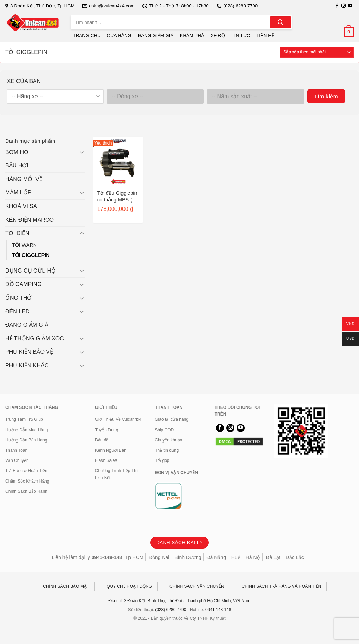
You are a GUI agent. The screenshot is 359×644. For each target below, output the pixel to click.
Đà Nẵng (216, 557)
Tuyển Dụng (107, 430)
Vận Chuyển (17, 460)
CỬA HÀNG (119, 36)
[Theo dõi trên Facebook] (337, 6)
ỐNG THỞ (18, 298)
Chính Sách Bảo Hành (26, 491)
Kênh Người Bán (111, 450)
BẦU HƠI (17, 165)
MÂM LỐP (18, 192)
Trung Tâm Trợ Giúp (24, 419)
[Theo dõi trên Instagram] (344, 6)
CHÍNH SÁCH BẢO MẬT (66, 586)
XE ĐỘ (218, 36)
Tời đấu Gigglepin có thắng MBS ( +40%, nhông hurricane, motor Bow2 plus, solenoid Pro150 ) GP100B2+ (117, 196)
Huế (236, 557)
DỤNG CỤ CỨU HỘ (31, 271)
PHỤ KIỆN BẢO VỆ (29, 352)
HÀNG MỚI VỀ (24, 179)
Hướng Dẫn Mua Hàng (26, 430)
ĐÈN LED (17, 311)
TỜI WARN (24, 245)
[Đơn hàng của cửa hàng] (317, 52)
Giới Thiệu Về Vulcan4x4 (118, 419)
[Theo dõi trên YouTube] (350, 6)
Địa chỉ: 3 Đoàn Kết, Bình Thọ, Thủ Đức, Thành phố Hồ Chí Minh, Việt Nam (180, 601)
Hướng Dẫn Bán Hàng (26, 440)
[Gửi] (280, 22)
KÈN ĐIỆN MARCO (29, 220)
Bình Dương (188, 557)
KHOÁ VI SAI (22, 206)
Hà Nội (253, 557)
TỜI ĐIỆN (17, 233)
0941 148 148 (218, 610)
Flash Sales (106, 460)
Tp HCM (134, 557)
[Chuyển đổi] (82, 152)
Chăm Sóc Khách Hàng (27, 481)
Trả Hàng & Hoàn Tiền (26, 471)
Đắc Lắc (295, 557)
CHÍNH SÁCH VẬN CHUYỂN (197, 586)
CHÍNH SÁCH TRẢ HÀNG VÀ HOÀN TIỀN (282, 586)
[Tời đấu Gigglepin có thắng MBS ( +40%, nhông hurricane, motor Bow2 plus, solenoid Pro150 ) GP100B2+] (118, 161)
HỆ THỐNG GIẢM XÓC (35, 338)
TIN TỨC (241, 36)
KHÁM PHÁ (192, 36)
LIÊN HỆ (265, 36)
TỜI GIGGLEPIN (31, 255)
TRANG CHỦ (87, 36)
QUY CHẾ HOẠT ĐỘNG (129, 586)
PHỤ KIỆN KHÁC (27, 366)
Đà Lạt (273, 557)
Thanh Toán (16, 450)
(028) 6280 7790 (171, 610)
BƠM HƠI (18, 152)
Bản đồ (102, 440)
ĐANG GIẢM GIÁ (156, 36)
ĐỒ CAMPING (24, 284)
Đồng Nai (159, 557)
